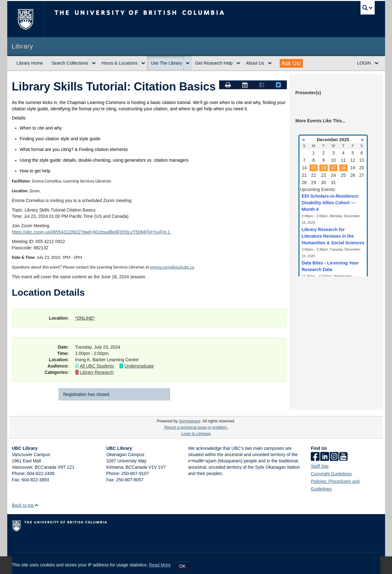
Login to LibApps (196, 434)
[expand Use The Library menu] (188, 63)
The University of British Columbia (160, 19)
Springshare (190, 421)
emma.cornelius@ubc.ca (172, 267)
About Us (255, 63)
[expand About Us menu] (270, 63)
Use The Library (166, 63)
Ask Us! (291, 63)
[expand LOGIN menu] (377, 63)
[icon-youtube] (343, 457)
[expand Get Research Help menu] (238, 63)
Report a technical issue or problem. (196, 427)
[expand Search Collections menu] (94, 63)
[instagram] (334, 457)
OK (182, 566)
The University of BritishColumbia (25, 19)
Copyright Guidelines (331, 474)
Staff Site (320, 466)
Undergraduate (139, 366)
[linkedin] (325, 457)
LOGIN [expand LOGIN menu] (364, 63)
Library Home (30, 63)
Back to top (25, 505)
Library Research (97, 372)
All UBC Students (97, 366)
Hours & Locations (119, 63)
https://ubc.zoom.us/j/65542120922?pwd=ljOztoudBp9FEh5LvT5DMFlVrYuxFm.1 (92, 232)
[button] (36, 505)
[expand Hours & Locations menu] (143, 63)
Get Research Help (214, 63)
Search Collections (70, 63)
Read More (160, 565)
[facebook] (315, 457)
